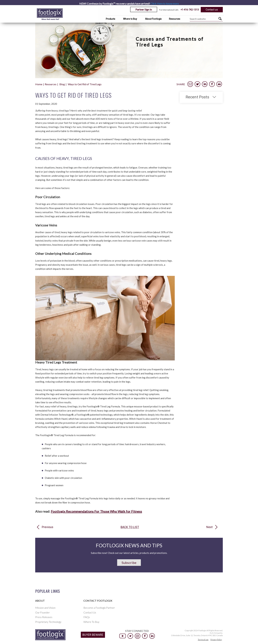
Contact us (212, 10)
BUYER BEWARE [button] (93, 635)
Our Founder (42, 612)
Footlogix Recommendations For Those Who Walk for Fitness (96, 511)
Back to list (130, 527)
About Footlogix (153, 19)
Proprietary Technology (48, 622)
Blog (62, 84)
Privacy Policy (216, 639)
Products (111, 19)
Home (39, 84)
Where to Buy (130, 19)
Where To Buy (91, 622)
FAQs (87, 617)
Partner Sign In (144, 9)
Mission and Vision (45, 608)
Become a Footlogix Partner (99, 608)
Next (209, 527)
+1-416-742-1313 (190, 10)
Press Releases (44, 617)
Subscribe (129, 563)
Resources (175, 19)
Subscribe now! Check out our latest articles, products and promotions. (129, 553)
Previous (48, 527)
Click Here (165, 4)
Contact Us (90, 612)
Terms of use (203, 639)
